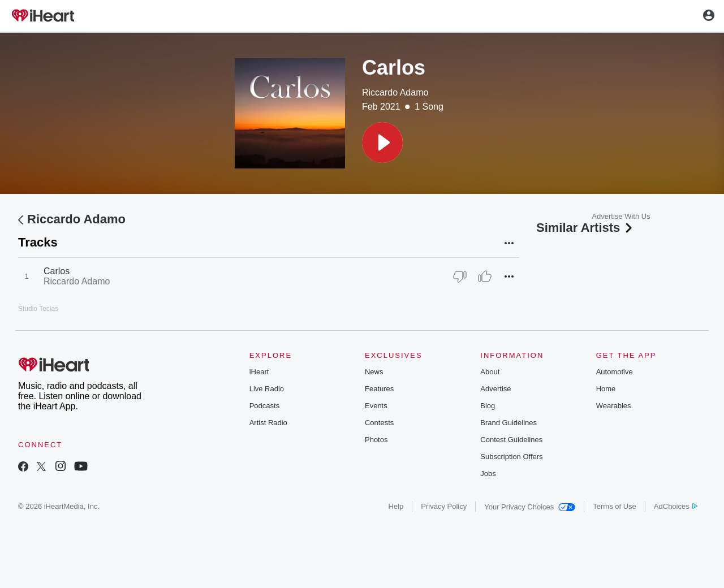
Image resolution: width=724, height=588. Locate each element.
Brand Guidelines (508, 423)
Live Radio (267, 389)
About (490, 372)
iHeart (259, 372)
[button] (382, 142)
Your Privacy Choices (530, 507)
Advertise (495, 389)
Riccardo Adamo (395, 92)
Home (606, 389)
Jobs (488, 474)
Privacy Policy (444, 506)
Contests (379, 423)
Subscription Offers (511, 457)
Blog (488, 406)
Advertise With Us (621, 216)
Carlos (57, 271)
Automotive (615, 372)
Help (396, 506)
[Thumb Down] (460, 276)
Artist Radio (268, 423)
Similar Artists (585, 228)
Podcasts (264, 406)
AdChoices (676, 506)
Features (379, 389)
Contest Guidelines (511, 440)
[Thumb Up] (485, 276)
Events (376, 406)
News (374, 372)
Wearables (614, 406)
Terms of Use (615, 506)
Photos (376, 440)
